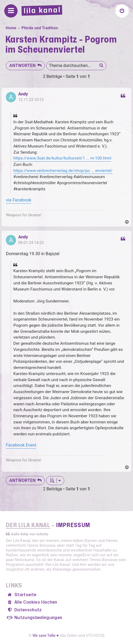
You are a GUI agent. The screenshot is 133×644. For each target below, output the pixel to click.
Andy (23, 94)
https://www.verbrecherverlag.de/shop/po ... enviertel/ (63, 171)
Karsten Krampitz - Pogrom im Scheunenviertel (61, 45)
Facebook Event (21, 445)
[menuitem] (122, 11)
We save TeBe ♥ (46, 635)
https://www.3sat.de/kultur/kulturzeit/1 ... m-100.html (62, 158)
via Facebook (19, 200)
